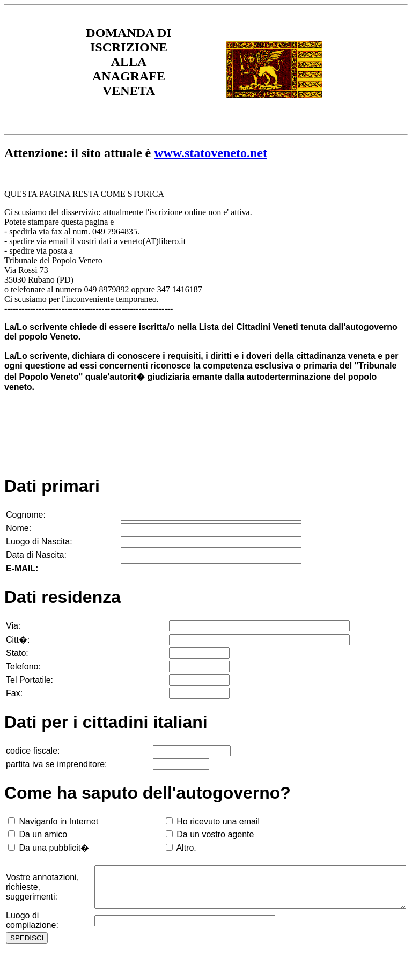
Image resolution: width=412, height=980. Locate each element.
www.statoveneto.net (211, 153)
